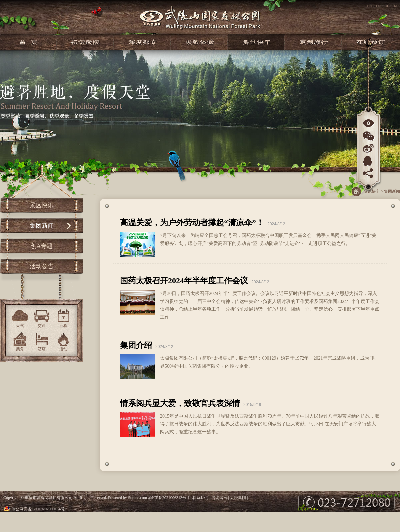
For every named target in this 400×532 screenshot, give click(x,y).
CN (369, 6)
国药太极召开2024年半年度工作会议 (184, 281)
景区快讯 (42, 205)
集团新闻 (42, 226)
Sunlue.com (137, 498)
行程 (63, 326)
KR (396, 6)
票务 (20, 349)
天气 (20, 326)
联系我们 (200, 498)
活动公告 (42, 266)
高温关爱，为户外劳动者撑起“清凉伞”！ (192, 223)
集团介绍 (136, 345)
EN (378, 6)
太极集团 (238, 498)
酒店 (42, 349)
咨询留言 (219, 498)
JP (387, 6)
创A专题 (42, 246)
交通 (42, 326)
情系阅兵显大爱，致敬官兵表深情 (180, 403)
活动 (63, 349)
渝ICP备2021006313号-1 (169, 498)
